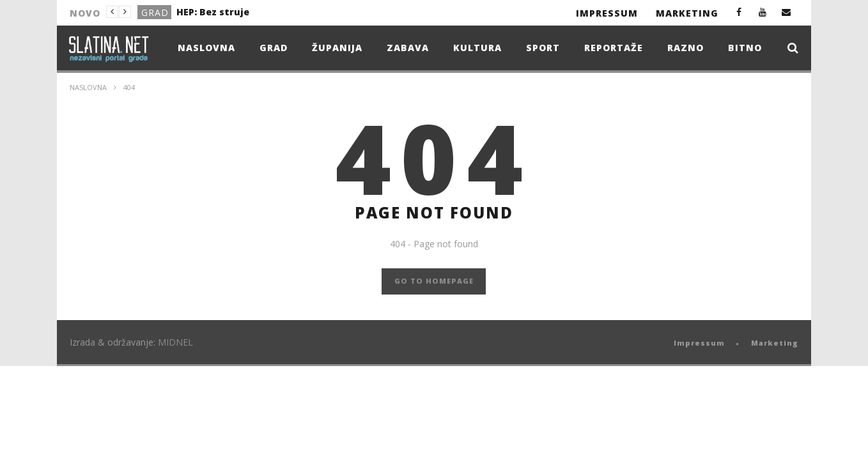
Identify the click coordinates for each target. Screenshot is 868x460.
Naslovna (206, 48)
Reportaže (614, 48)
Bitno (745, 48)
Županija (337, 48)
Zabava (408, 48)
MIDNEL (175, 342)
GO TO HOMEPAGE (434, 281)
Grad (155, 12)
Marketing (687, 13)
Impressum (607, 13)
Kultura (477, 48)
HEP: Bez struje (213, 12)
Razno (686, 48)
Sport (543, 48)
